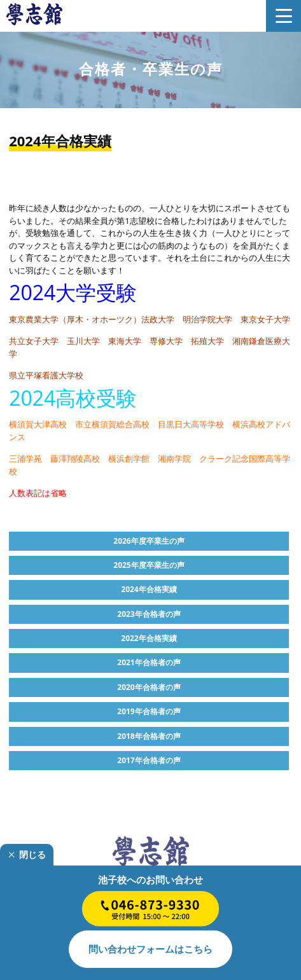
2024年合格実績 (149, 589)
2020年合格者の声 (149, 687)
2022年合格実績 (149, 638)
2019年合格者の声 (149, 711)
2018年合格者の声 (149, 736)
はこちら (150, 949)
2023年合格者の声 (149, 614)
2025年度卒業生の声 (149, 565)
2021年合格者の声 (149, 662)
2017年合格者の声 (149, 760)
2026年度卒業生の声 (149, 541)
